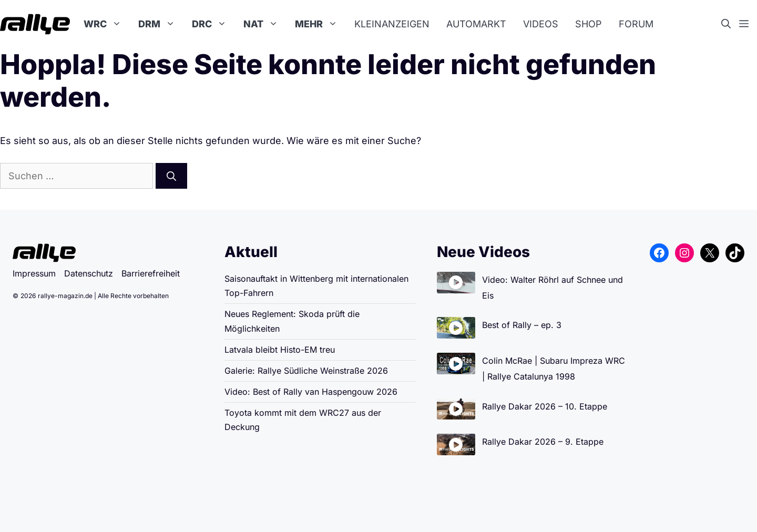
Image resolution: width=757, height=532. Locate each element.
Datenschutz (89, 273)
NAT (265, 24)
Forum (636, 24)
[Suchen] (171, 176)
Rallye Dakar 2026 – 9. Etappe (543, 442)
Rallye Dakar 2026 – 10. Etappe (545, 406)
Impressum (34, 273)
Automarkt (476, 24)
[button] (730, 24)
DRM (161, 24)
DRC (213, 24)
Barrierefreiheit (151, 273)
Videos (541, 24)
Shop (589, 24)
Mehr (320, 24)
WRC (107, 24)
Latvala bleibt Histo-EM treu (280, 350)
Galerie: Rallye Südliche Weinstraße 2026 (306, 371)
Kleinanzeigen (392, 24)
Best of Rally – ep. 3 (522, 325)
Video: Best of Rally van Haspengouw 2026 (311, 392)
